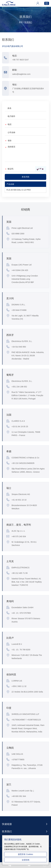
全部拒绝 (26, 860)
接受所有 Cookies (25, 854)
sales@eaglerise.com (21, 74)
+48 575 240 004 (16, 536)
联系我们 (28, 22)
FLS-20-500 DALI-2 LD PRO (19, 190)
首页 (21, 22)
